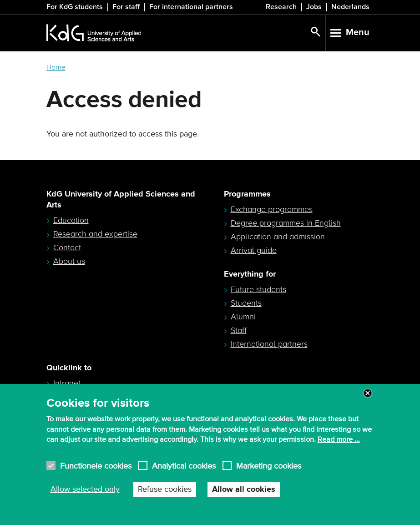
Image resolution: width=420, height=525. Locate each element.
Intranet (67, 383)
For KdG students (75, 7)
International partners (269, 344)
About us (69, 261)
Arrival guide (254, 250)
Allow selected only (85, 490)
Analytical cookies (184, 466)
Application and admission (278, 237)
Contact (67, 247)
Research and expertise (95, 234)
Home (56, 67)
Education (71, 220)
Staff (239, 330)
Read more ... (339, 439)
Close (368, 393)
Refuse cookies (165, 490)
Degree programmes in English (286, 223)
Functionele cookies (96, 466)
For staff (126, 7)
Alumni (243, 317)
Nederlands (350, 7)
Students (246, 303)
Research (281, 7)
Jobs (314, 7)
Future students (258, 289)
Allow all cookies (244, 490)
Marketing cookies (269, 466)
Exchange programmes (272, 209)
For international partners (191, 7)
